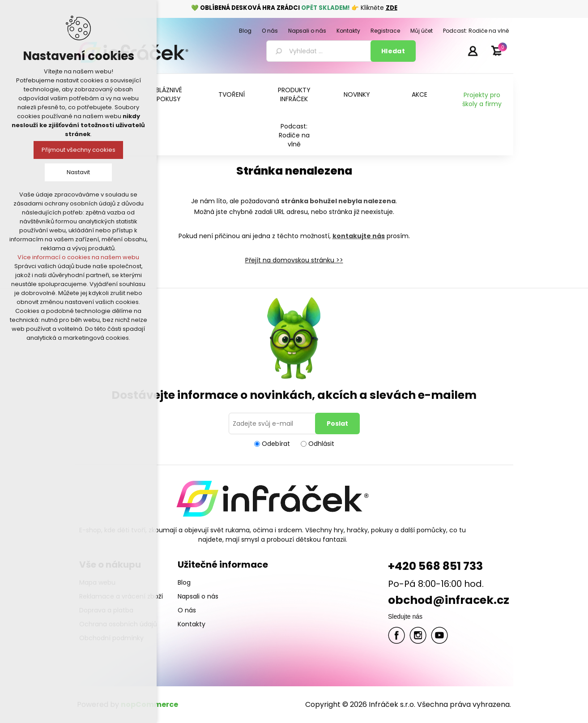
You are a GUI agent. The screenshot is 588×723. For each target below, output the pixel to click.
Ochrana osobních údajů (118, 624)
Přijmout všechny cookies (79, 150)
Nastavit (78, 172)
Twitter (418, 635)
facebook (396, 635)
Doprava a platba (106, 610)
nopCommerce (149, 704)
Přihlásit (473, 51)
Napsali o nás (198, 596)
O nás (187, 610)
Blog (184, 582)
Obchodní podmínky (111, 638)
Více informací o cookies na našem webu (78, 257)
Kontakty (192, 624)
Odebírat (276, 444)
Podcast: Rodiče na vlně (294, 135)
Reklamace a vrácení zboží (121, 596)
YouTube (439, 635)
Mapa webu (97, 582)
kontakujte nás (359, 236)
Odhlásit (321, 444)
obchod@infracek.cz (449, 600)
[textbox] (320, 51)
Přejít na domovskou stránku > (292, 260)
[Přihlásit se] (273, 424)
